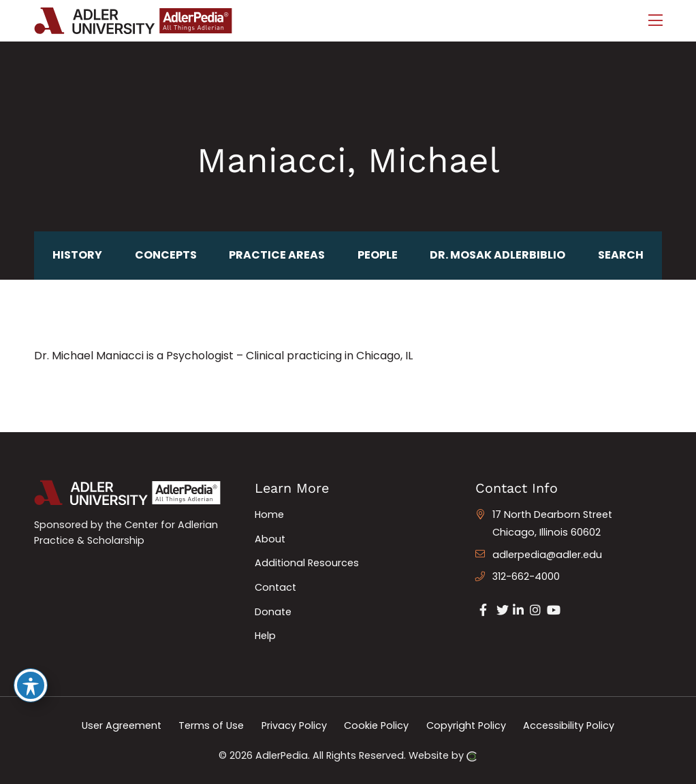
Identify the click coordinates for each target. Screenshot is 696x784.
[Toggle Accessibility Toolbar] (31, 685)
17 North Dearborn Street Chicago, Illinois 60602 (552, 523)
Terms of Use (211, 725)
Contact (275, 587)
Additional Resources (307, 563)
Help (265, 636)
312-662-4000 (526, 576)
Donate (273, 612)
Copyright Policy (466, 725)
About (270, 539)
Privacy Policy (294, 725)
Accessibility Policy (569, 725)
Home (269, 514)
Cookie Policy (376, 725)
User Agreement (122, 725)
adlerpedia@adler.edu (547, 555)
